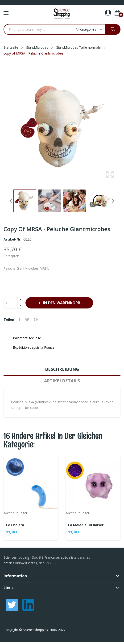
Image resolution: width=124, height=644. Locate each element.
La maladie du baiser (86, 525)
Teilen (20, 320)
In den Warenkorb (61, 303)
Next (113, 201)
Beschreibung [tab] (62, 369)
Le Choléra (15, 525)
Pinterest (36, 320)
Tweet (27, 320)
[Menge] (11, 303)
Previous (11, 201)
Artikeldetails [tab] (62, 381)
